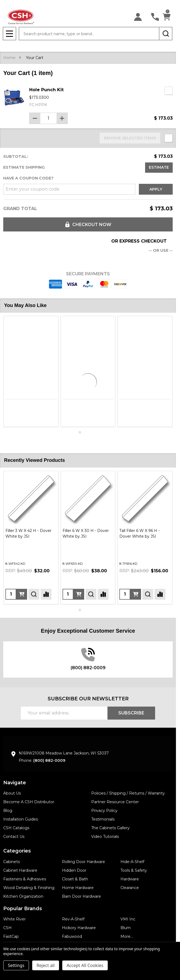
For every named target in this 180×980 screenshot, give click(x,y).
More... (127, 936)
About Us (12, 793)
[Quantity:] (11, 594)
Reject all (46, 965)
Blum (126, 928)
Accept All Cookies (85, 965)
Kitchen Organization (23, 896)
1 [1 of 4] (80, 432)
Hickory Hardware (79, 928)
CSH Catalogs (16, 828)
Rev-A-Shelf (73, 919)
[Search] (166, 34)
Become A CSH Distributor (29, 802)
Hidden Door (74, 870)
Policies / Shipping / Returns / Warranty (128, 793)
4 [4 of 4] (96, 432)
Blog (8, 811)
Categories (17, 851)
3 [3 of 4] (91, 432)
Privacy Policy (104, 811)
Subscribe (131, 713)
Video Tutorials (105, 837)
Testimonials (103, 819)
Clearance (130, 888)
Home (9, 58)
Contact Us (14, 837)
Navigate (15, 783)
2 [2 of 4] (85, 432)
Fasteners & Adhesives (25, 879)
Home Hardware (78, 888)
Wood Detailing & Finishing (29, 888)
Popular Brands (23, 909)
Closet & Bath (75, 879)
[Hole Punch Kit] (48, 118)
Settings (16, 965)
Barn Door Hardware (81, 896)
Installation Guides (21, 819)
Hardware (130, 879)
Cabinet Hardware (20, 870)
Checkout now (88, 224)
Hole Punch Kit (46, 90)
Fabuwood (72, 936)
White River (14, 919)
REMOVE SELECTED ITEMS (130, 138)
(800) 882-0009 (49, 760)
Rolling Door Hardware (84, 862)
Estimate (159, 167)
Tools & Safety (134, 870)
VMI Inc (128, 919)
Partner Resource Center (115, 802)
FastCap (11, 936)
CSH (7, 928)
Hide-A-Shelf (132, 862)
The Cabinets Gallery (110, 828)
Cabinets (12, 862)
